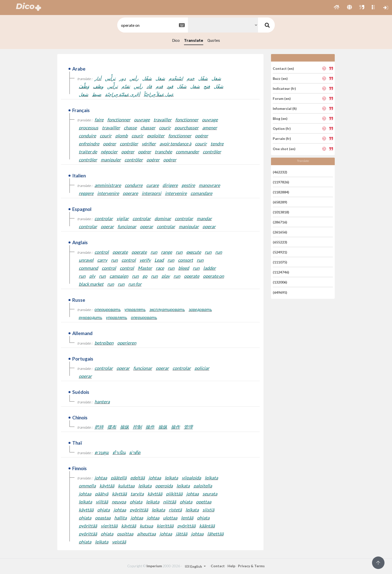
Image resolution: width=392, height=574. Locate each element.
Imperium (154, 566)
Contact (218, 566)
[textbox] (152, 25)
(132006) (280, 282)
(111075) (280, 262)
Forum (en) (282, 98)
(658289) (280, 202)
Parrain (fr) (282, 138)
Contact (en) (283, 68)
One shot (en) (284, 149)
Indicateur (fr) (284, 88)
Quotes (214, 41)
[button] (337, 8)
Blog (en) (280, 118)
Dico (176, 41)
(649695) (280, 292)
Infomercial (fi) (285, 108)
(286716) (280, 222)
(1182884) (281, 192)
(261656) (280, 232)
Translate (194, 41)
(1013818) (281, 212)
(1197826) (281, 182)
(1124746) (281, 272)
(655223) (280, 242)
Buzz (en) (280, 78)
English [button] (194, 566)
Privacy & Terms (251, 566)
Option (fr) (282, 128)
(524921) (280, 252)
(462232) (280, 172)
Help (231, 566)
